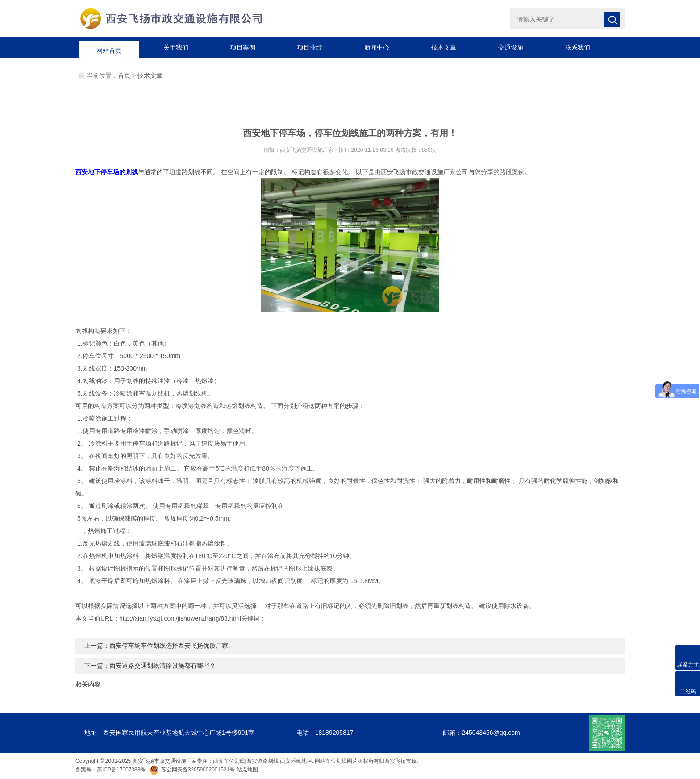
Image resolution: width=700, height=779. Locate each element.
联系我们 (578, 47)
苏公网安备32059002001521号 (193, 770)
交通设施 (511, 47)
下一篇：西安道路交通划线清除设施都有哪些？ (150, 666)
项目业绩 (310, 47)
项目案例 (243, 47)
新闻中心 (377, 47)
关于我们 (176, 47)
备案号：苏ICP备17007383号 (110, 770)
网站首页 (109, 47)
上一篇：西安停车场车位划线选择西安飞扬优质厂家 (156, 646)
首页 (124, 75)
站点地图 (247, 770)
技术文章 (444, 47)
